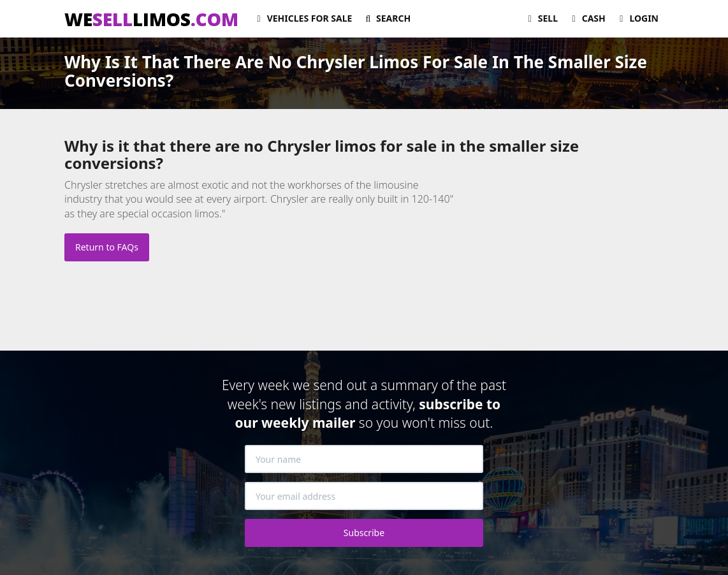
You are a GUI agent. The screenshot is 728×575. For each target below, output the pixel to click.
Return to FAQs (107, 247)
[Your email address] (364, 496)
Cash (587, 18)
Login (637, 18)
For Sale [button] (302, 18)
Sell (541, 18)
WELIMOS (151, 19)
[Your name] (364, 459)
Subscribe (364, 533)
